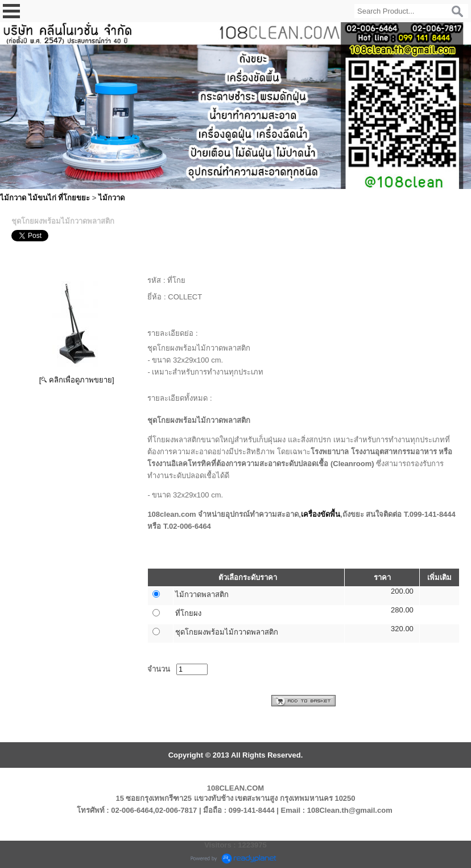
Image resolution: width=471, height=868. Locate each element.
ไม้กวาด (111, 198)
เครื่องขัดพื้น (321, 514)
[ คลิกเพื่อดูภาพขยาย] (77, 380)
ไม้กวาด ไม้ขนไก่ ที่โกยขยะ (45, 198)
